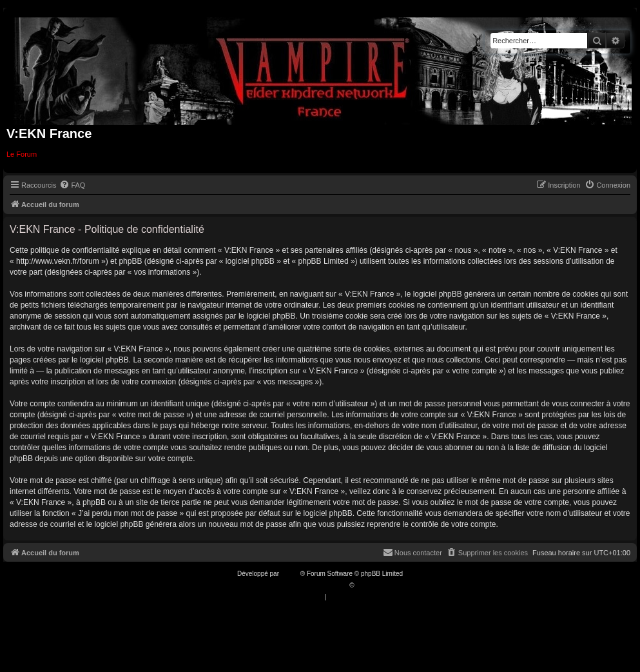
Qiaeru (365, 585)
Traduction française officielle (306, 585)
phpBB (291, 574)
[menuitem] (72, 185)
